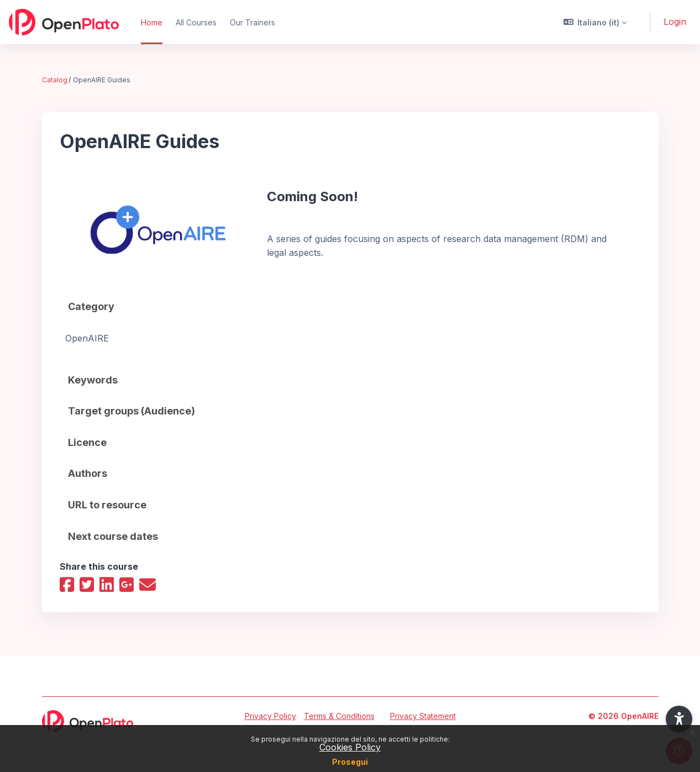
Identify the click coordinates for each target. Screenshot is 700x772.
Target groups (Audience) (131, 411)
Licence (87, 442)
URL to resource (107, 505)
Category (91, 306)
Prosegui (350, 762)
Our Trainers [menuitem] (252, 22)
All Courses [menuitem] (196, 22)
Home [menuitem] (152, 22)
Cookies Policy (350, 747)
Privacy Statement (423, 716)
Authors (88, 473)
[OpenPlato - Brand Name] (64, 22)
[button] (595, 22)
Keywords (93, 380)
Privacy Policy (270, 716)
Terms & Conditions (339, 716)
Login (675, 22)
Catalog (55, 80)
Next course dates (113, 536)
